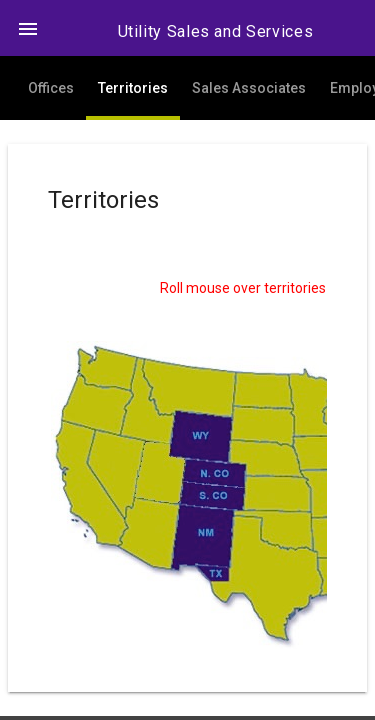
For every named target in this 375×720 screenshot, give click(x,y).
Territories (133, 88)
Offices (51, 88)
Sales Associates (249, 88)
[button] (28, 28)
